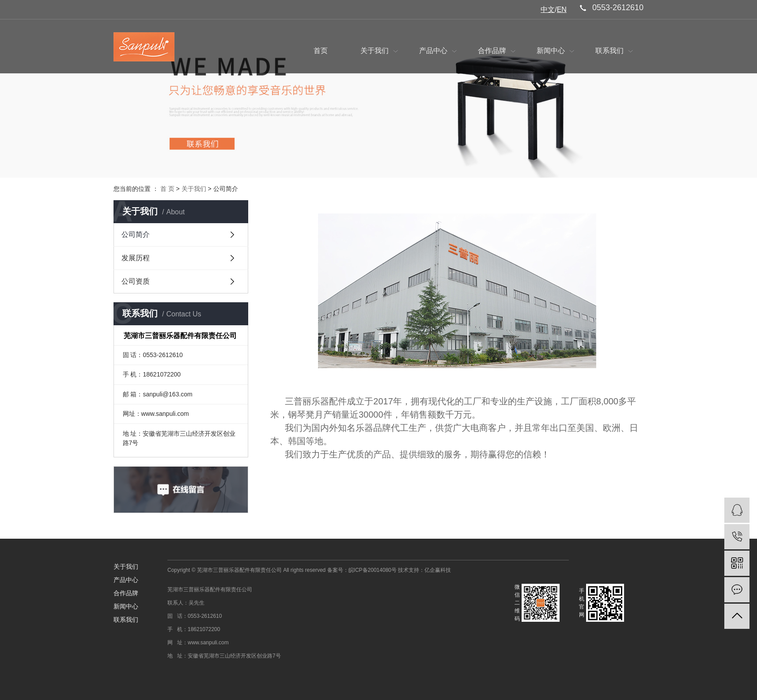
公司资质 (136, 281)
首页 (321, 51)
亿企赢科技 (438, 570)
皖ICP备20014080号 (373, 570)
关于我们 (379, 51)
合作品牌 (496, 51)
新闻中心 (555, 51)
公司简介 (136, 234)
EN (562, 10)
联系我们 (614, 51)
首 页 (167, 189)
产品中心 (438, 51)
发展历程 (136, 258)
